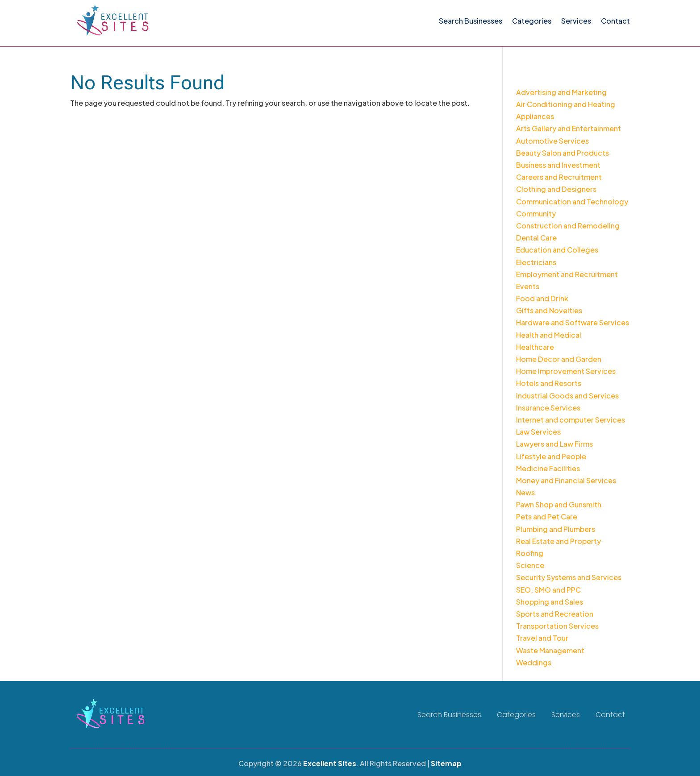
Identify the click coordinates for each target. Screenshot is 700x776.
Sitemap (446, 763)
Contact (615, 21)
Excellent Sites (330, 763)
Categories (532, 21)
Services (576, 21)
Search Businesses (471, 21)
